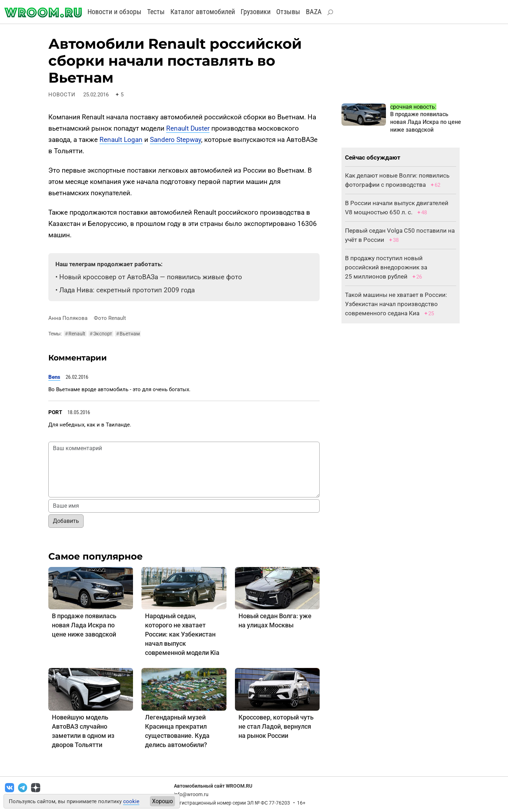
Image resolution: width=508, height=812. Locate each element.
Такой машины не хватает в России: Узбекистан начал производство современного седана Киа (396, 304)
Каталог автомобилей (203, 12)
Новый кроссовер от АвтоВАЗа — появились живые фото (151, 277)
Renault (75, 334)
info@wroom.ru (191, 794)
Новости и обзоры (114, 12)
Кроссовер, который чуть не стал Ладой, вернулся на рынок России (276, 726)
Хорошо (162, 801)
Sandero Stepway (176, 140)
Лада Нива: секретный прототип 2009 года (127, 290)
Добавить (66, 521)
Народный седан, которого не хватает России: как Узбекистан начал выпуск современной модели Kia (182, 634)
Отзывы (288, 12)
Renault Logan (121, 140)
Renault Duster (188, 128)
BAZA (314, 12)
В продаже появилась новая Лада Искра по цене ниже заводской (84, 625)
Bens (54, 377)
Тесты (156, 12)
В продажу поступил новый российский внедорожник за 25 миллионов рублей (386, 267)
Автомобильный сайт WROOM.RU (213, 786)
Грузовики (256, 12)
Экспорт (101, 334)
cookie (131, 801)
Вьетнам (128, 334)
